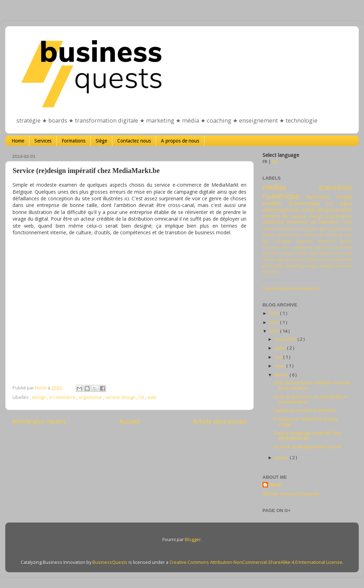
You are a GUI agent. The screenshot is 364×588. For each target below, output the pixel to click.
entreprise (283, 241)
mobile (302, 253)
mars (281, 366)
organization (286, 260)
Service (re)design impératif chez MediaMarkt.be (308, 436)
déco (266, 241)
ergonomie (91, 397)
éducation (271, 272)
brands (268, 235)
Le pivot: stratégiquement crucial (307, 447)
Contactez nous (134, 141)
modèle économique (291, 203)
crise (348, 235)
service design (121, 397)
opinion (269, 260)
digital (346, 204)
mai (279, 357)
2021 (275, 313)
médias (274, 187)
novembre (286, 339)
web (152, 397)
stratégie (327, 266)
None (275, 485)
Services (43, 141)
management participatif (312, 247)
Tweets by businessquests (291, 288)
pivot (302, 260)
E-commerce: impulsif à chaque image (306, 422)
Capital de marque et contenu (304, 410)
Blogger (193, 539)
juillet (281, 348)
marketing (273, 210)
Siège (101, 141)
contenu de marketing (323, 235)
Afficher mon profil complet (291, 494)
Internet (269, 229)
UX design (310, 229)
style (339, 266)
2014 (275, 331)
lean (286, 247)
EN (275, 162)
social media (273, 266)
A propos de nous (180, 141)
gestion (346, 241)
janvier (282, 458)
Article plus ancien (220, 421)
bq (350, 229)
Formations (73, 141)
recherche (273, 222)
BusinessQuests (110, 562)
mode (313, 253)
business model (329, 196)
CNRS (347, 222)
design (40, 397)
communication (289, 235)
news (348, 253)
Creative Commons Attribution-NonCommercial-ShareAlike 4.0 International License (256, 562)
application (337, 229)
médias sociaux (330, 253)
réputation (316, 260)
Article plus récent (39, 421)
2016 (275, 322)
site (328, 260)
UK (298, 229)
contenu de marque (285, 216)
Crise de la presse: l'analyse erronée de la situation (312, 385)
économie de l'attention (313, 222)
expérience (327, 241)
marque (289, 253)
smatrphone (342, 260)
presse (292, 210)
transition (342, 210)
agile (323, 229)
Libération (286, 229)
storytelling (294, 266)
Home (18, 141)
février (282, 375)
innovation (271, 247)
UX (142, 397)
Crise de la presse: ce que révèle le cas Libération (310, 399)
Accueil (129, 421)
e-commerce (63, 397)
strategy (311, 266)
